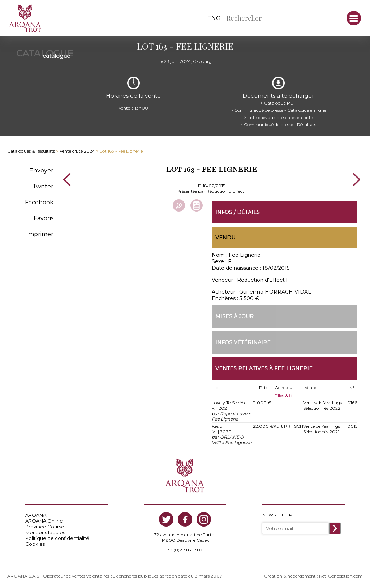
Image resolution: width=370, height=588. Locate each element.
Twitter (43, 186)
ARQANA (36, 515)
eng (214, 18)
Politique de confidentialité (57, 538)
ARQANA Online (44, 521)
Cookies (35, 544)
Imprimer (40, 234)
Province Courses (46, 527)
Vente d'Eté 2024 (77, 151)
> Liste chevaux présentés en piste (278, 117)
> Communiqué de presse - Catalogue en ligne (278, 110)
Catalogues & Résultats (31, 151)
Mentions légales (45, 532)
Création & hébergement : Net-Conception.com (313, 576)
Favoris (44, 218)
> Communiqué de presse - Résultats (278, 125)
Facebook (39, 202)
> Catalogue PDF (278, 103)
